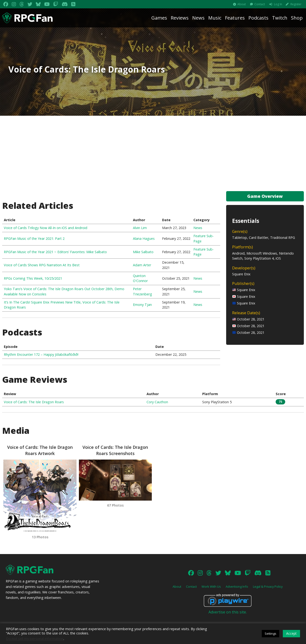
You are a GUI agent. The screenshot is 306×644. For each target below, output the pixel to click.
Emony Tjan (142, 305)
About (242, 4)
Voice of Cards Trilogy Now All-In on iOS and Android (46, 228)
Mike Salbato (143, 252)
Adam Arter (142, 265)
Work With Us (211, 586)
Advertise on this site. (228, 612)
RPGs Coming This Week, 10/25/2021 (33, 278)
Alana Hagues (144, 238)
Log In (278, 4)
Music (215, 18)
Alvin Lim (140, 228)
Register (296, 4)
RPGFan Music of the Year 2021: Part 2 (34, 238)
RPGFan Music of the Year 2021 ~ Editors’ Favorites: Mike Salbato (55, 252)
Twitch (280, 18)
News (198, 18)
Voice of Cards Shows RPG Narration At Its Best (42, 265)
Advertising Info (237, 586)
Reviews (180, 18)
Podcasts (258, 18)
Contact (260, 4)
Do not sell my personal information (35, 639)
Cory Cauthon (157, 402)
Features (235, 18)
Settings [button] (270, 634)
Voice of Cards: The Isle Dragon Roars (34, 402)
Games (159, 18)
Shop (297, 18)
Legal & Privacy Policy (268, 586)
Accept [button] (291, 633)
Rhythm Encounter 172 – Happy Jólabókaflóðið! (41, 354)
